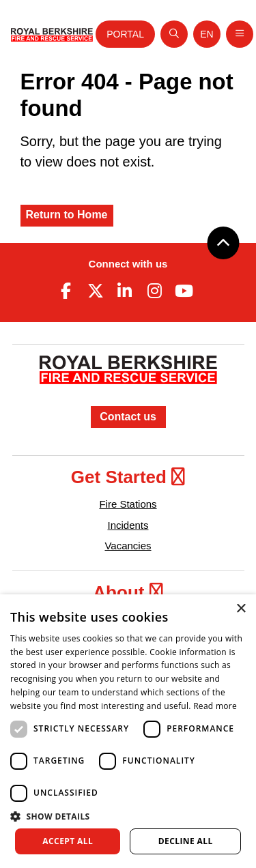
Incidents (128, 525)
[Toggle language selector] (207, 34)
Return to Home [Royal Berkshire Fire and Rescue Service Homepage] (67, 215)
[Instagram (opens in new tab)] (154, 291)
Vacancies (128, 546)
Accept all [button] (68, 841)
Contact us (128, 417)
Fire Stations (128, 504)
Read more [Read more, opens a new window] (215, 706)
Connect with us (128, 264)
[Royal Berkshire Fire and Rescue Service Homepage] (52, 34)
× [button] (241, 609)
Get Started (128, 477)
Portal (125, 34)
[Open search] (174, 34)
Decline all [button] (186, 841)
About (128, 592)
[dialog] (128, 731)
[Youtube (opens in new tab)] (184, 291)
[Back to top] (223, 243)
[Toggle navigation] (240, 34)
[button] (128, 816)
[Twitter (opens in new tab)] (96, 291)
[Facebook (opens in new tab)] (66, 291)
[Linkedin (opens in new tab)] (125, 291)
